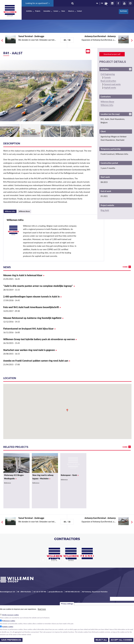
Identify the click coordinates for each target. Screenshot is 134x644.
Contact (79, 11)
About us (71, 11)
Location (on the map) (110, 114)
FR (102, 3)
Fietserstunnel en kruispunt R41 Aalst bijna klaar (29, 329)
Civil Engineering (108, 74)
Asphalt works (110, 88)
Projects (38, 11)
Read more (42, 609)
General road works (112, 84)
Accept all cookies (121, 640)
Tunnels (107, 77)
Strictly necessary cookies (11, 615)
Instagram (130, 3)
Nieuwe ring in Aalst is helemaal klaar (24, 275)
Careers (56, 11)
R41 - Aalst (13, 53)
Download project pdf (112, 54)
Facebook (118, 3)
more (125, 267)
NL (97, 3)
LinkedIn (112, 3)
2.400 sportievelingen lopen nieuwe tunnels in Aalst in (32, 297)
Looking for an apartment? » (38, 3)
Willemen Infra (11, 211)
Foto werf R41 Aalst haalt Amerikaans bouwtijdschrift (32, 307)
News (63, 11)
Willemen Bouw (24, 211)
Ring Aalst (105, 210)
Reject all (101, 640)
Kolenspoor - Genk (70, 475)
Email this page (88, 51)
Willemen (10, 11)
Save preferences (11, 640)
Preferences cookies (9, 621)
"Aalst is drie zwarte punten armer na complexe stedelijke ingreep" (39, 286)
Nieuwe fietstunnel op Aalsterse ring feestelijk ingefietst (33, 318)
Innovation (47, 11)
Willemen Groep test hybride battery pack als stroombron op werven (40, 339)
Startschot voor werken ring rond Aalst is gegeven (30, 350)
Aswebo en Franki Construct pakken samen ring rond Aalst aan (37, 361)
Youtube (124, 3)
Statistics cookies (8, 627)
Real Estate (124, 11)
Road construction (108, 81)
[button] (67, 410)
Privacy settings (67, 604)
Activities (29, 11)
